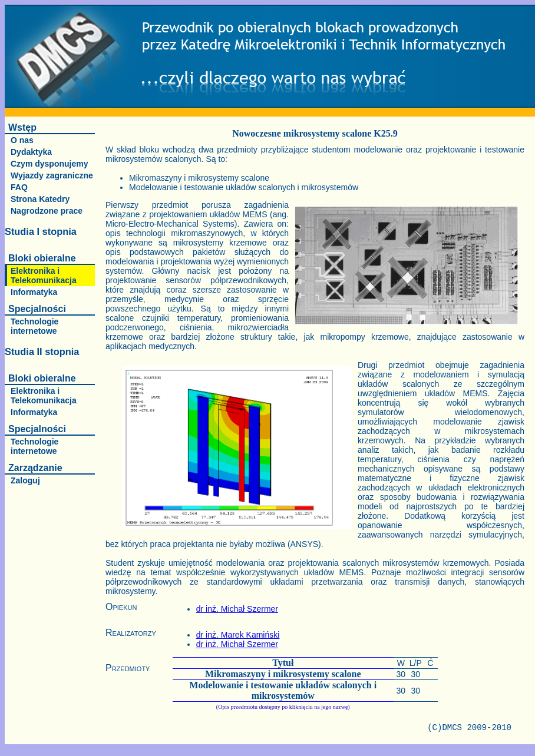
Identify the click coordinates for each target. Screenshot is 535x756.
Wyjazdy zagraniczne (52, 175)
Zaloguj (25, 480)
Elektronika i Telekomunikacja (44, 276)
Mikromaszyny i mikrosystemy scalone (283, 674)
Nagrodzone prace (47, 211)
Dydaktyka (31, 152)
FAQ (19, 187)
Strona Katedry (40, 199)
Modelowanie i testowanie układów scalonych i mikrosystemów (283, 690)
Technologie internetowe (34, 326)
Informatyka (34, 292)
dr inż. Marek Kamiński (238, 635)
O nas (22, 140)
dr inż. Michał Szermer (237, 609)
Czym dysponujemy (49, 164)
